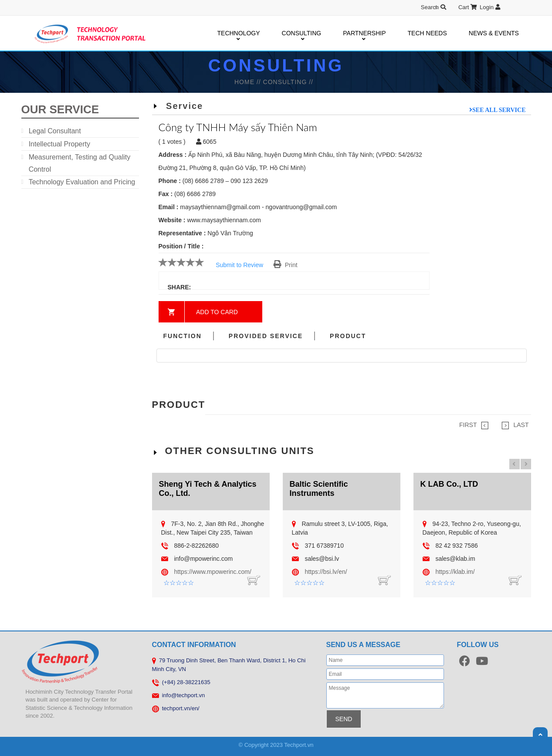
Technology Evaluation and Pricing (82, 182)
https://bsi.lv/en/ (326, 572)
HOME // (249, 82)
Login (490, 7)
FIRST (474, 425)
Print (286, 265)
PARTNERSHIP (364, 34)
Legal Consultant (55, 131)
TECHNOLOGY (239, 34)
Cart (468, 7)
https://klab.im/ (455, 572)
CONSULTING (302, 34)
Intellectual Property (59, 144)
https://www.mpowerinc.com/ (212, 572)
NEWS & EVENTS (494, 33)
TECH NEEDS (427, 33)
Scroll (540, 735)
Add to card (217, 312)
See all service (499, 110)
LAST (515, 425)
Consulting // (288, 82)
